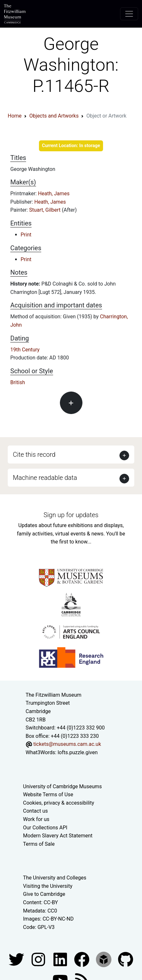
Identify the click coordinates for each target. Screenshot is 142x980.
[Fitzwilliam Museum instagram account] (39, 959)
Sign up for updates (71, 515)
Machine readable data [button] (45, 478)
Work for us (36, 819)
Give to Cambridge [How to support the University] (44, 894)
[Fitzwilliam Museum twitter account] (17, 959)
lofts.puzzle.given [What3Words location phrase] (78, 752)
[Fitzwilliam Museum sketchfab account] (104, 959)
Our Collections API (45, 828)
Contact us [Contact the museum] (36, 811)
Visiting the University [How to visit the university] (48, 886)
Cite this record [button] (34, 455)
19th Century (25, 350)
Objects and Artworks (54, 116)
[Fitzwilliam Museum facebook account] (61, 959)
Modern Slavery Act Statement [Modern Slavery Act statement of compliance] (58, 836)
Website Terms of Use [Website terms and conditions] (48, 795)
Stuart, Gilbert (45, 210)
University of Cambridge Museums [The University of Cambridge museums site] (63, 786)
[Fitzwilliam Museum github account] (126, 959)
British (18, 382)
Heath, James (54, 194)
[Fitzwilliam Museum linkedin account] (82, 959)
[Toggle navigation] (129, 14)
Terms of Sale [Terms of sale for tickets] (39, 844)
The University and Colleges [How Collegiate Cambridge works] (55, 878)
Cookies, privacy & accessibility (59, 803)
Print (26, 235)
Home (15, 116)
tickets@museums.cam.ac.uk (67, 744)
